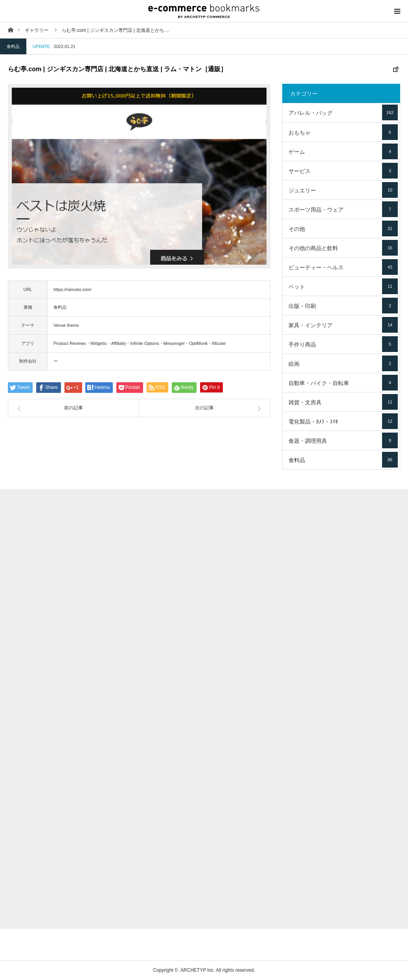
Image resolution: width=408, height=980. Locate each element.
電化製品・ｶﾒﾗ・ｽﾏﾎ (343, 421)
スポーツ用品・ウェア (343, 209)
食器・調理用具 (343, 440)
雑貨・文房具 (343, 402)
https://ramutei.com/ (73, 289)
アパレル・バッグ (343, 112)
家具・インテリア (343, 325)
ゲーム (343, 151)
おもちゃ (343, 132)
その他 (343, 228)
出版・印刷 (343, 306)
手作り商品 (343, 344)
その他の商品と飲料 (343, 248)
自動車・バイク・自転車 (343, 383)
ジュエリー (343, 190)
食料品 (13, 46)
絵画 (343, 363)
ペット (343, 286)
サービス (343, 171)
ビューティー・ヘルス (343, 267)
